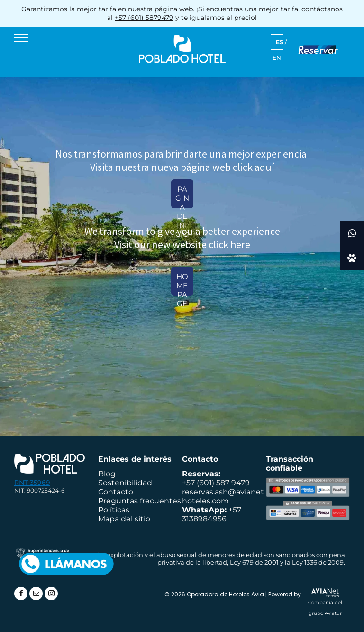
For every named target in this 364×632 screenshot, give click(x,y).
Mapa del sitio (124, 519)
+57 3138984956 (212, 514)
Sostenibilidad (125, 483)
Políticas (114, 510)
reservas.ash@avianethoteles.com (223, 496)
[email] (36, 595)
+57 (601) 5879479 (144, 18)
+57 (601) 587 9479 (216, 483)
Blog (107, 474)
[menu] (21, 38)
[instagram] (51, 595)
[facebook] (21, 595)
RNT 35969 (32, 483)
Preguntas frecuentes (140, 501)
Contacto (116, 492)
